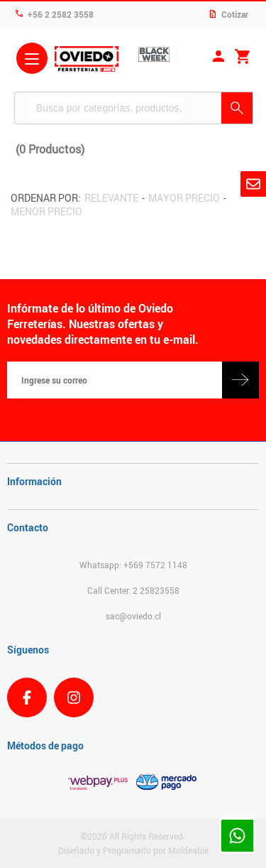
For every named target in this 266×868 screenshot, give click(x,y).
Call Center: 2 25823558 (133, 590)
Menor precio (46, 211)
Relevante (111, 198)
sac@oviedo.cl (133, 616)
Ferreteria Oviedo (87, 60)
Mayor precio (184, 198)
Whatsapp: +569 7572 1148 (133, 565)
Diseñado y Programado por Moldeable (133, 850)
